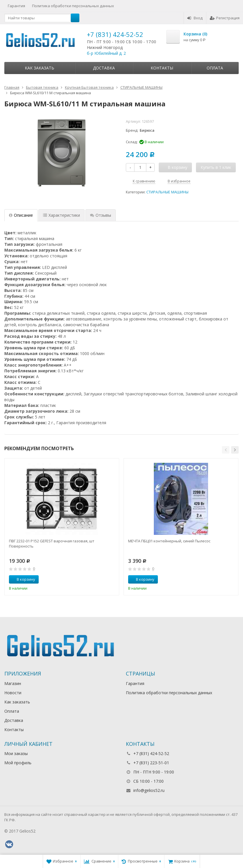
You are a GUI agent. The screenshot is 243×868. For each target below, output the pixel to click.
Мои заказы (16, 753)
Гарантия (16, 6)
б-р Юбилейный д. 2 (106, 53)
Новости (13, 693)
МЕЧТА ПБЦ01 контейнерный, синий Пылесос (169, 541)
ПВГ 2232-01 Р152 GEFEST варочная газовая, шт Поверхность (52, 544)
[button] (226, 450)
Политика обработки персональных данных (73, 6)
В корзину (23, 579)
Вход (195, 18)
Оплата (215, 68)
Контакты (162, 68)
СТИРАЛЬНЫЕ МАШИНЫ (167, 192)
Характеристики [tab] (61, 215)
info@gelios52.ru (149, 790)
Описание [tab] (21, 215)
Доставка (104, 68)
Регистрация (225, 18)
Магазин (13, 683)
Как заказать (40, 68)
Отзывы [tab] (101, 215)
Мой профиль (18, 763)
